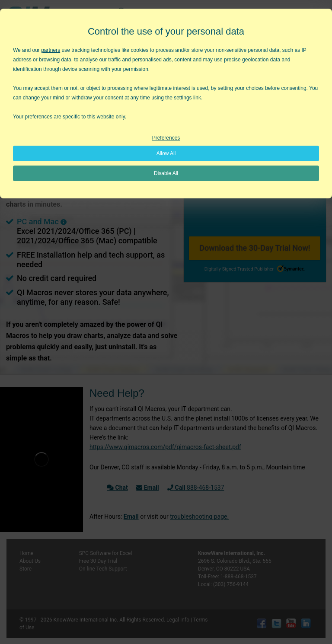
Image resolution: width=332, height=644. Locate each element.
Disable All (166, 173)
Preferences (166, 138)
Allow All (166, 153)
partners (51, 50)
